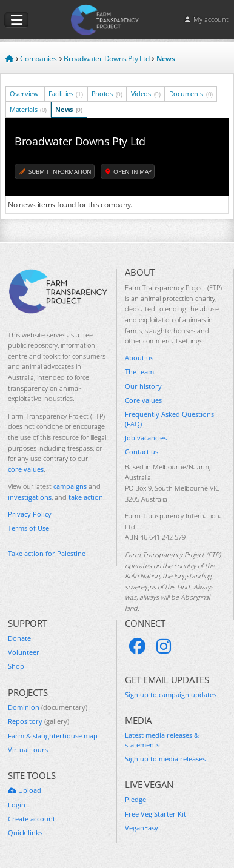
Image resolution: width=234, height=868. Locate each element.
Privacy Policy (30, 514)
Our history (143, 386)
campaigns (70, 486)
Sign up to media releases (165, 759)
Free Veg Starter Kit (155, 814)
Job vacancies (146, 438)
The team (139, 372)
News (69, 109)
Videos (146, 94)
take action (86, 497)
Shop (16, 666)
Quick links (25, 833)
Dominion (48, 707)
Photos (107, 94)
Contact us (142, 452)
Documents (191, 94)
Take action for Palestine (47, 553)
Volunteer (24, 652)
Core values (143, 400)
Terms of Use (28, 528)
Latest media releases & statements (162, 740)
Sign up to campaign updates (171, 694)
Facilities (66, 94)
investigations (30, 497)
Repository (38, 721)
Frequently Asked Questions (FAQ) (169, 419)
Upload (25, 790)
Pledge (135, 799)
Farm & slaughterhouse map (53, 736)
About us (139, 358)
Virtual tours (28, 750)
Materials (28, 109)
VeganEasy (142, 828)
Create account (32, 819)
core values (26, 469)
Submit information (55, 171)
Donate (19, 638)
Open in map (129, 171)
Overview (25, 94)
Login (17, 805)
